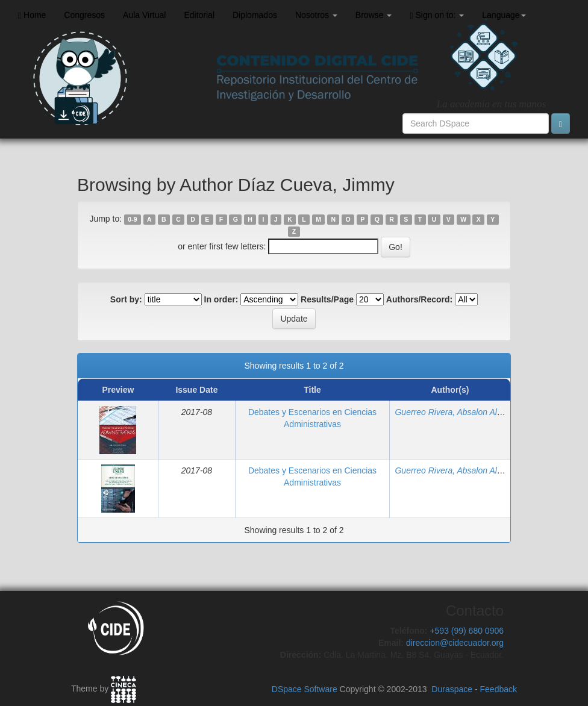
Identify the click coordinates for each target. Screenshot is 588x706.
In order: (221, 299)
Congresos (84, 15)
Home (32, 15)
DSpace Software (305, 689)
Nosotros (316, 15)
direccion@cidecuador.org (455, 643)
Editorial (199, 15)
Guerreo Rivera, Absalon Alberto (455, 412)
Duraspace (452, 689)
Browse (374, 15)
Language (504, 15)
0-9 (132, 219)
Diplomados (255, 15)
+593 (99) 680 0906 (467, 631)
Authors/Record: (419, 299)
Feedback (499, 689)
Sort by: (126, 299)
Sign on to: (437, 15)
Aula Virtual (144, 15)
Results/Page (327, 299)
